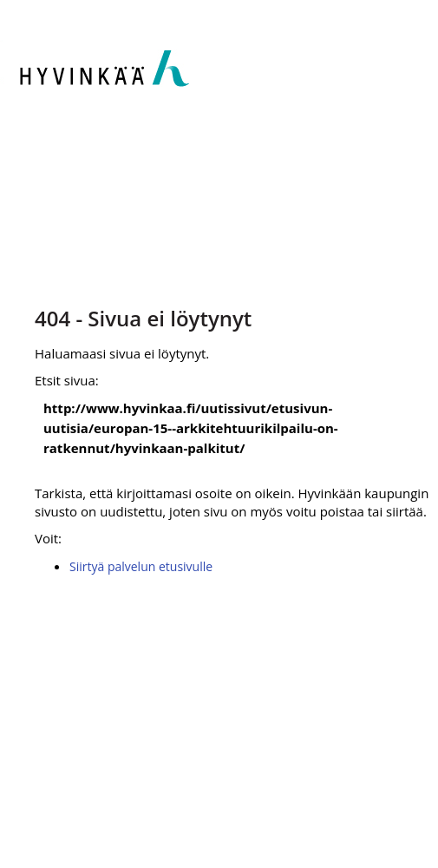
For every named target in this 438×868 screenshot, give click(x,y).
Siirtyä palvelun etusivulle (141, 566)
